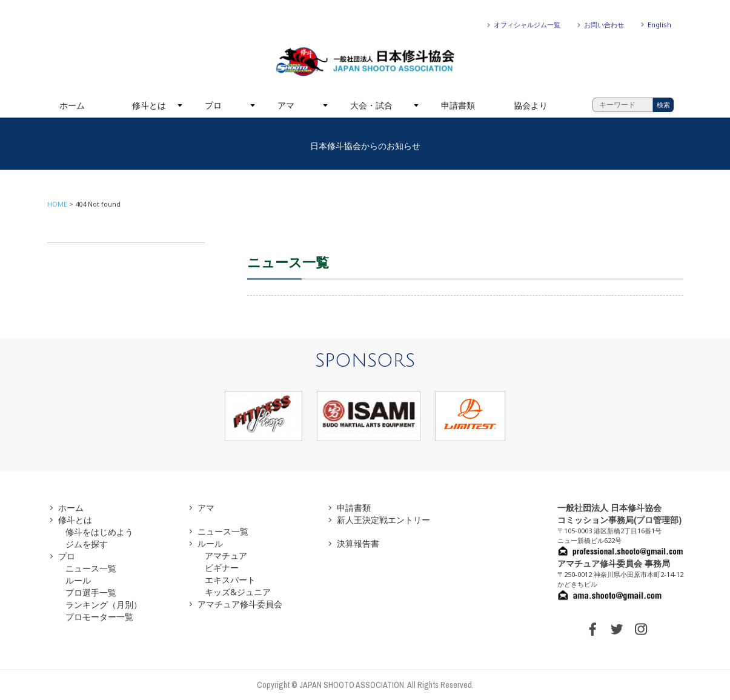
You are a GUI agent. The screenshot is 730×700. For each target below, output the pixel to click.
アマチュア (226, 555)
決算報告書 (358, 543)
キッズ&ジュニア (238, 592)
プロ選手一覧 (91, 592)
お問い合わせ (604, 25)
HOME (57, 204)
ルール (78, 580)
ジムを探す (87, 544)
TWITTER (617, 629)
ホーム (72, 105)
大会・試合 (371, 105)
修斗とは (149, 105)
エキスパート (230, 580)
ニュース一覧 (91, 568)
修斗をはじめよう (99, 532)
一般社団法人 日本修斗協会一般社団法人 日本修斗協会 (365, 62)
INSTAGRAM (641, 629)
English (659, 25)
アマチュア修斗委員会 (240, 604)
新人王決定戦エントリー (383, 520)
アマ (286, 105)
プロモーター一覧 (99, 617)
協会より (531, 105)
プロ (213, 105)
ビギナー (222, 568)
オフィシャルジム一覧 (527, 25)
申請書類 (458, 105)
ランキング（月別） (104, 605)
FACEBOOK (592, 629)
